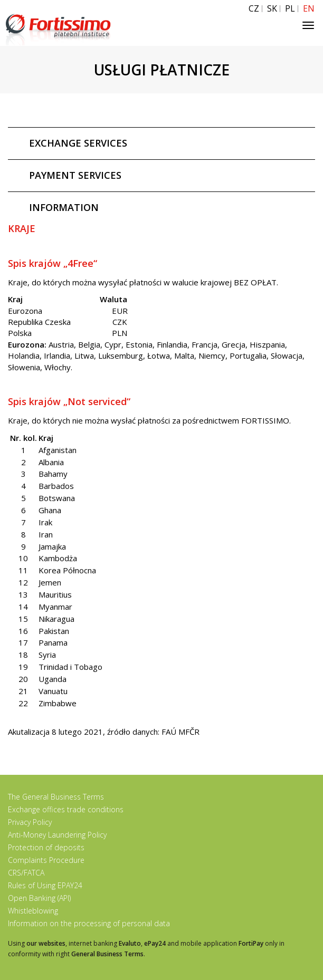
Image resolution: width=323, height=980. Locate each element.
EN (309, 9)
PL (290, 9)
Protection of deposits (46, 847)
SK (272, 9)
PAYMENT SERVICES (75, 175)
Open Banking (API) (39, 898)
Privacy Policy (30, 822)
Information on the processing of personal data (89, 923)
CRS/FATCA (26, 873)
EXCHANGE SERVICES (78, 143)
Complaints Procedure (46, 860)
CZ (254, 9)
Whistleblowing (33, 911)
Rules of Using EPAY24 (45, 885)
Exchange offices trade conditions (66, 809)
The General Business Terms (56, 797)
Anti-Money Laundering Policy (57, 835)
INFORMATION (64, 207)
